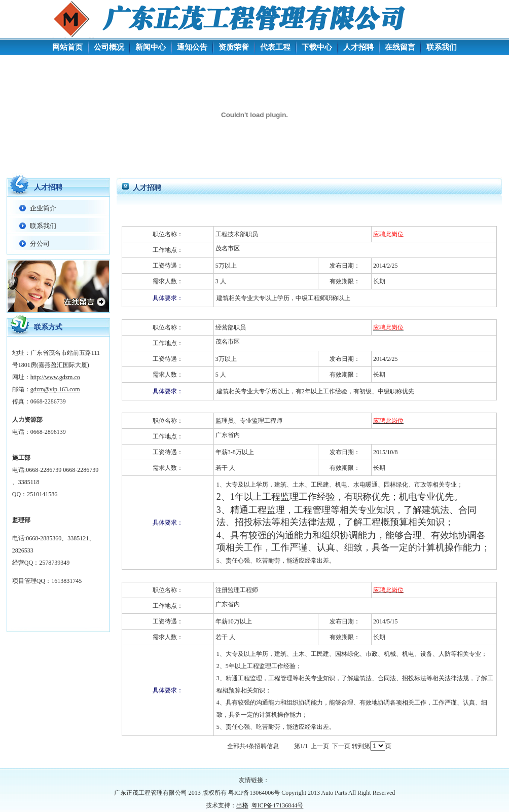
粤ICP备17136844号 (278, 805)
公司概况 (109, 47)
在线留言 (400, 47)
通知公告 (192, 47)
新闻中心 (151, 47)
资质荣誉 (234, 47)
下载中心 (317, 47)
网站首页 (67, 47)
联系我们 (442, 47)
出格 (242, 805)
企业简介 (43, 208)
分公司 (40, 244)
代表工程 (275, 47)
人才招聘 (358, 47)
